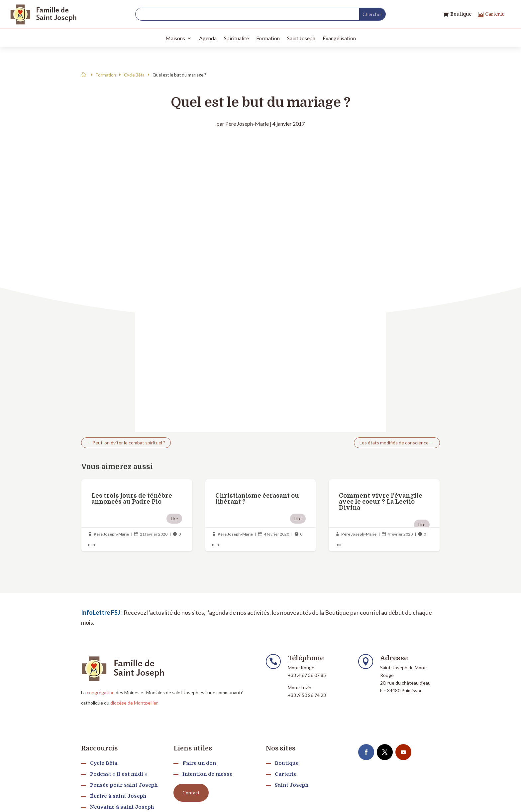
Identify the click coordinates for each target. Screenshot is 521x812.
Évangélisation (339, 38)
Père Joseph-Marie (247, 124)
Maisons (175, 38)
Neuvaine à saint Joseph (122, 807)
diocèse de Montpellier (134, 703)
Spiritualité (236, 38)
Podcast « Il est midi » (119, 774)
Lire (174, 519)
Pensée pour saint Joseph (124, 785)
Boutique (461, 14)
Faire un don (199, 763)
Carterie (495, 14)
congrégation (101, 692)
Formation (268, 38)
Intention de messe (208, 774)
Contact (191, 793)
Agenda (208, 38)
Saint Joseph (301, 38)
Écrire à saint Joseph (118, 796)
